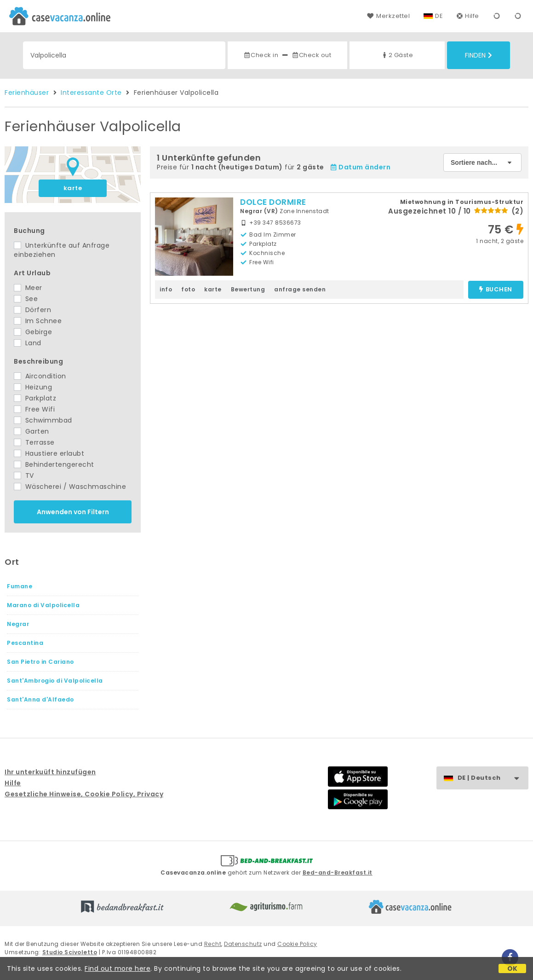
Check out (312, 55)
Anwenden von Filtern (73, 512)
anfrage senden (300, 289)
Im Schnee (38, 321)
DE (439, 16)
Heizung (33, 387)
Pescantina (25, 643)
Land (28, 343)
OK (513, 968)
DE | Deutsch (493, 778)
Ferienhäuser (27, 93)
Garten (32, 431)
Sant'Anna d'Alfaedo (40, 699)
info (166, 289)
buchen (496, 290)
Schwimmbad (43, 420)
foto (188, 289)
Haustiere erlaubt (49, 453)
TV (24, 476)
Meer (28, 288)
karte (73, 188)
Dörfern (32, 310)
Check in (261, 55)
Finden (479, 55)
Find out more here (117, 968)
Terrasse (34, 442)
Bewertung (248, 289)
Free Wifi (34, 409)
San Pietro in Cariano (40, 662)
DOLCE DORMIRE (273, 202)
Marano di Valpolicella (43, 605)
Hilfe (468, 16)
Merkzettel (388, 16)
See (26, 299)
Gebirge (33, 332)
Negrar (18, 624)
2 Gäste (397, 55)
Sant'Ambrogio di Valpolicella (55, 681)
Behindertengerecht (54, 464)
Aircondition (40, 376)
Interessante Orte (91, 93)
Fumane (20, 586)
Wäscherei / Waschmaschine (70, 487)
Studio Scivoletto (70, 952)
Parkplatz (35, 398)
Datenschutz (243, 944)
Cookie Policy (297, 944)
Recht (213, 944)
